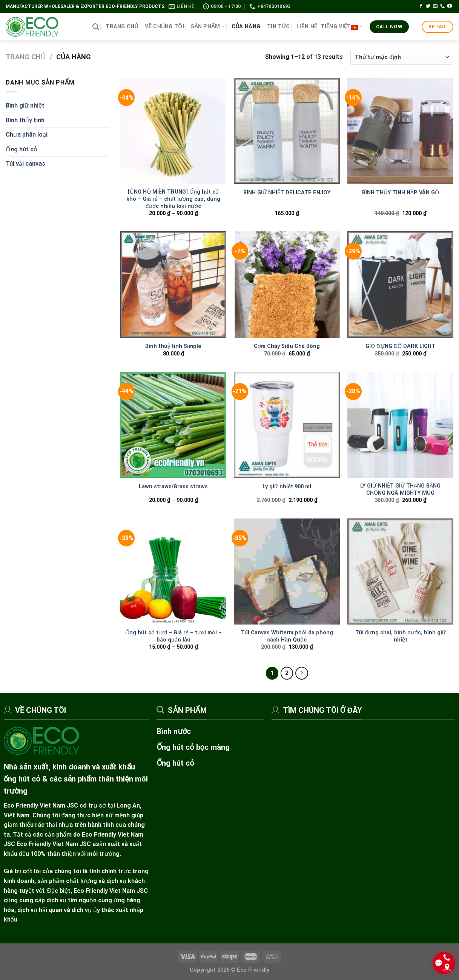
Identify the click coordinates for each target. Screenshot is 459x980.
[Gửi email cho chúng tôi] (435, 6)
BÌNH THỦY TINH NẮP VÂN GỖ (401, 193)
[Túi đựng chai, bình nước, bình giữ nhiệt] (400, 572)
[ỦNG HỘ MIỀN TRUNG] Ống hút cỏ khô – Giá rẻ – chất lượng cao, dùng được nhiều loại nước (173, 199)
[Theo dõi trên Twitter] (428, 6)
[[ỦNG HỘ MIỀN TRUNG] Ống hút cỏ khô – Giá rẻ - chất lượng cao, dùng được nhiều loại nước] (173, 131)
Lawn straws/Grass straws (173, 487)
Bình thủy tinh (25, 120)
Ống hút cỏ (21, 149)
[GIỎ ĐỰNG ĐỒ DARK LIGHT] (400, 284)
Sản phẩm (208, 27)
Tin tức (278, 27)
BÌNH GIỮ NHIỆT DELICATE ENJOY (287, 193)
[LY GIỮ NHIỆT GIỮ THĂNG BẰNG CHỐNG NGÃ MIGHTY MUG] (400, 425)
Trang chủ (122, 27)
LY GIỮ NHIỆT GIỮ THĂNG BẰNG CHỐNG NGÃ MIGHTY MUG (401, 489)
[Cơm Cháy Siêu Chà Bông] (287, 284)
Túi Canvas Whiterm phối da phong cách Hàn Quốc (287, 636)
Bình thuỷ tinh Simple (173, 346)
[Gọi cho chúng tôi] (442, 6)
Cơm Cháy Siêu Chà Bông (287, 346)
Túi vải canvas (25, 164)
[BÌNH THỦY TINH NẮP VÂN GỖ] (400, 131)
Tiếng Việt (342, 27)
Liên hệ (307, 27)
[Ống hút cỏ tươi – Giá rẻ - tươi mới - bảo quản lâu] (173, 572)
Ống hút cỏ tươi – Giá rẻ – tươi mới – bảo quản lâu (173, 636)
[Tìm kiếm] (96, 27)
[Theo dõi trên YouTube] (450, 6)
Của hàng (246, 27)
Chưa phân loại (27, 135)
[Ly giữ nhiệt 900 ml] (287, 425)
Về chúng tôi (164, 27)
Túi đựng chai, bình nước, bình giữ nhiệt (401, 636)
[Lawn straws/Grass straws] (173, 425)
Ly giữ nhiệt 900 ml (287, 487)
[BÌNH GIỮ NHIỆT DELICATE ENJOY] (287, 131)
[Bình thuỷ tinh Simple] (173, 284)
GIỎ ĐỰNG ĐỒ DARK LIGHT (400, 346)
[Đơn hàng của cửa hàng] (402, 57)
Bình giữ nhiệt (25, 105)
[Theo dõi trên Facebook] (421, 6)
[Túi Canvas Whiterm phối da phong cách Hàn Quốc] (287, 572)
